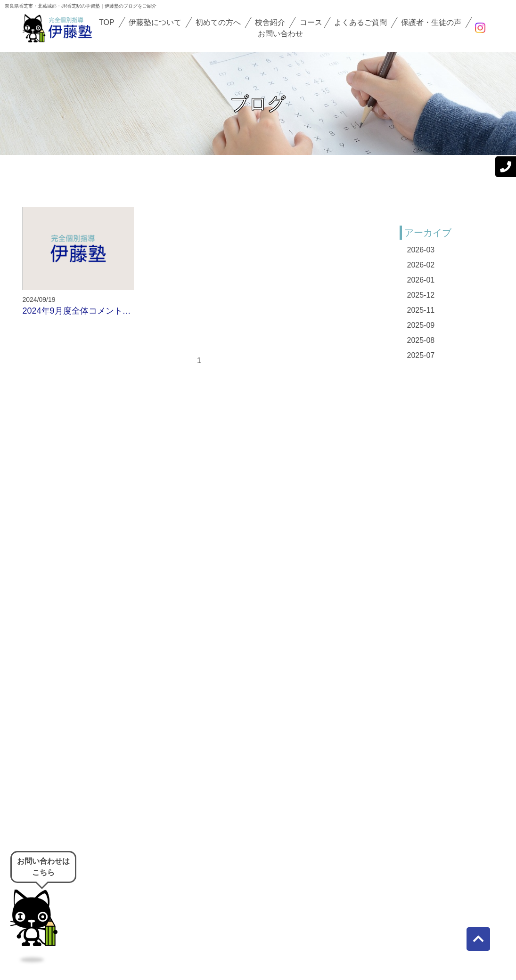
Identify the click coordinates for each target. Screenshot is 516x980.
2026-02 (421, 265)
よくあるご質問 (360, 22)
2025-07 (421, 355)
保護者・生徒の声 (431, 22)
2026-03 (421, 250)
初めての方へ (218, 22)
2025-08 (421, 340)
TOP (107, 22)
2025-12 (421, 295)
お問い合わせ (280, 34)
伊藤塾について (155, 22)
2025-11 (421, 310)
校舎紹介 (270, 22)
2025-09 (421, 325)
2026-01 (421, 280)
